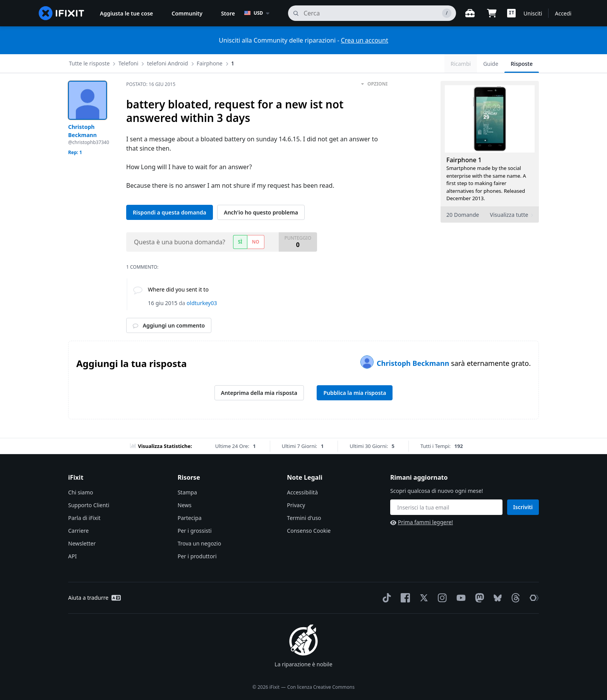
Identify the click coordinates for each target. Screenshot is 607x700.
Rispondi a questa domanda (170, 212)
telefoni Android (168, 63)
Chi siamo (81, 492)
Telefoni (129, 63)
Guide (491, 64)
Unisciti (533, 13)
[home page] (62, 13)
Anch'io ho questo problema (261, 212)
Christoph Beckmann (414, 363)
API (72, 556)
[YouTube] (460, 598)
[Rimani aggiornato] (446, 507)
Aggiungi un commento (169, 325)
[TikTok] (385, 598)
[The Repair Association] (533, 598)
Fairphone (210, 63)
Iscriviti (523, 507)
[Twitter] (422, 598)
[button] (511, 13)
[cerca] (372, 13)
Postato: (151, 84)
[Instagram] (441, 598)
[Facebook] (404, 598)
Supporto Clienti (89, 505)
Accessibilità (302, 492)
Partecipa (190, 518)
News (185, 505)
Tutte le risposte (89, 63)
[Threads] (514, 598)
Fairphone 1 (464, 160)
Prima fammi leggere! (422, 522)
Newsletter (82, 543)
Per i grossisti (195, 531)
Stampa (187, 492)
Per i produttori (197, 556)
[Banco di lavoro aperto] (470, 13)
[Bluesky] (496, 598)
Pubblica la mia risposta (355, 393)
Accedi (563, 13)
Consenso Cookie (309, 531)
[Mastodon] (478, 598)
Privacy (296, 505)
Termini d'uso (304, 518)
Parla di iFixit (84, 518)
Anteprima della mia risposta (259, 393)
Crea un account (365, 40)
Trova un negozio (199, 543)
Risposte (522, 64)
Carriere (78, 531)
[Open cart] (492, 13)
